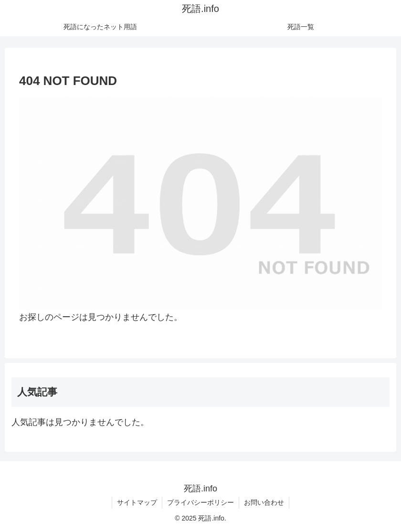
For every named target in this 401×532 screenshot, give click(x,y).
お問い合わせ (264, 502)
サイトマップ (137, 502)
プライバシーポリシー (200, 502)
